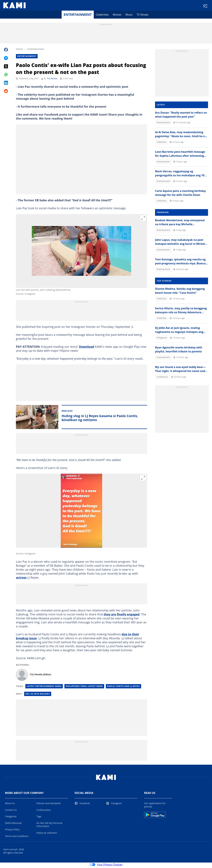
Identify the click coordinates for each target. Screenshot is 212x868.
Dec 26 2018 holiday (38, 695)
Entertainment (78, 16)
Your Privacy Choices (106, 866)
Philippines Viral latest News (84, 687)
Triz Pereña (52, 80)
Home (19, 50)
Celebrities (102, 16)
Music (129, 16)
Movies (117, 16)
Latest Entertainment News (44, 687)
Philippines (162, 339)
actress (21, 579)
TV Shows (143, 16)
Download (87, 348)
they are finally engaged (122, 616)
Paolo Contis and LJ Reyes (123, 687)
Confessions (162, 378)
